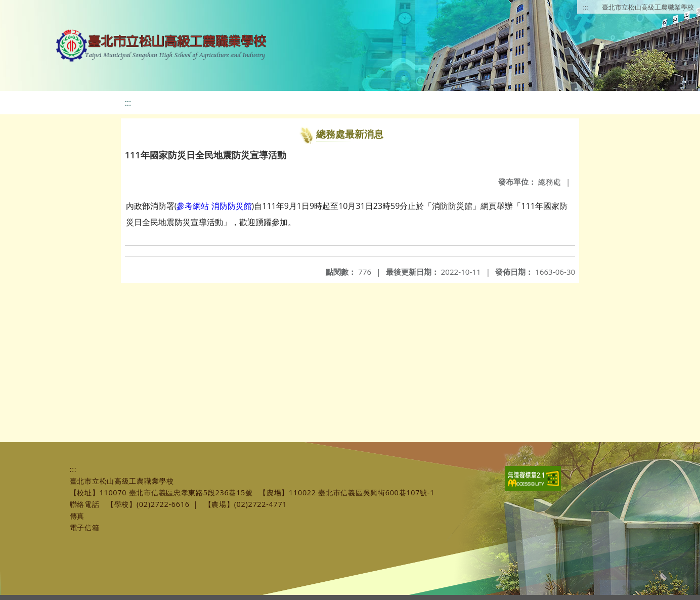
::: (586, 7)
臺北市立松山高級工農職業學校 (648, 7)
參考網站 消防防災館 (214, 206)
